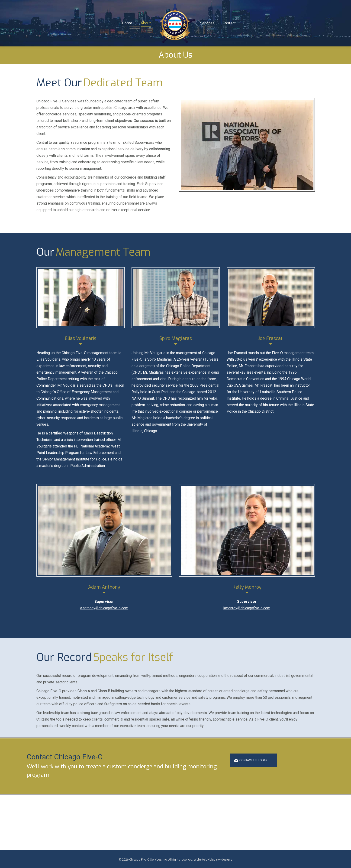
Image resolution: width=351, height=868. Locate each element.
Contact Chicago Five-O (65, 765)
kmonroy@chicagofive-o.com (247, 616)
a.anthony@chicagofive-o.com (104, 616)
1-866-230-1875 (54, 4)
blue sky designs (221, 860)
